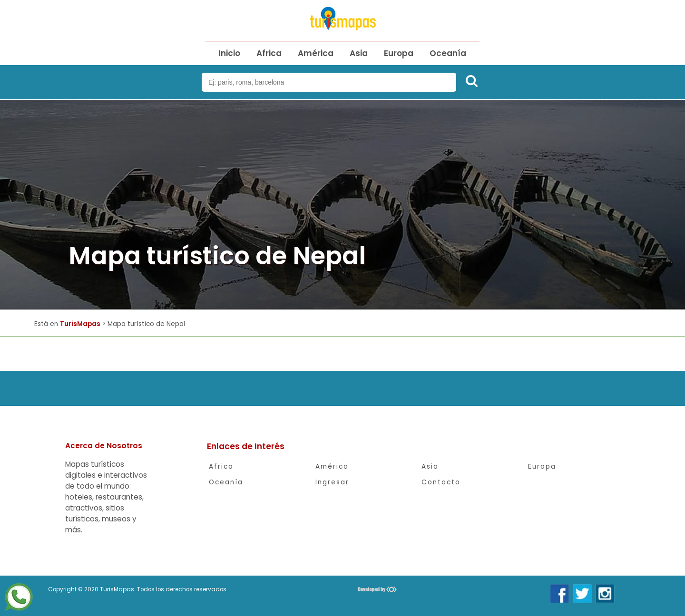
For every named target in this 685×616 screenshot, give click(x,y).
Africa (269, 53)
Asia (359, 53)
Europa (399, 53)
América (316, 53)
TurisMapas (80, 324)
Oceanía (448, 53)
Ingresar (332, 482)
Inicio (229, 53)
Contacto (441, 482)
